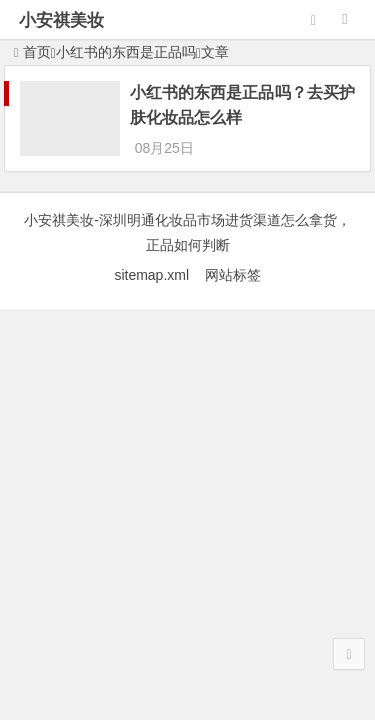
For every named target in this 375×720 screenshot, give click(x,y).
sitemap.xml (159, 275)
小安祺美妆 (61, 20)
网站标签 (233, 275)
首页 (32, 52)
